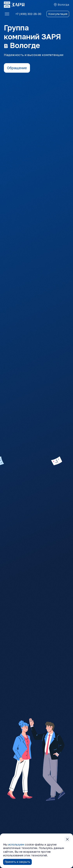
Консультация (58, 14)
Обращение (17, 68)
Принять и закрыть (17, 862)
